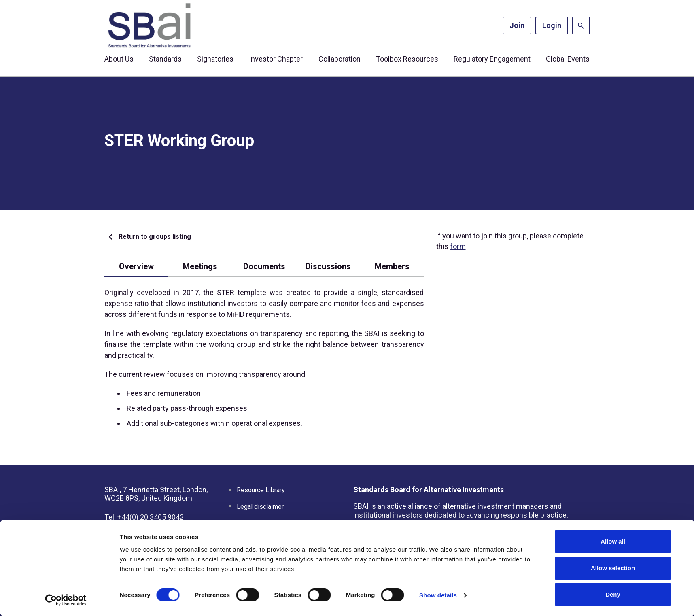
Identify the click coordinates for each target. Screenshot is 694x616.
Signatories (215, 59)
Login (552, 25)
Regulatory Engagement (492, 59)
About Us (119, 59)
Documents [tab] (264, 266)
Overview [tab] (136, 266)
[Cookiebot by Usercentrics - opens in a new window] (66, 600)
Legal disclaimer (260, 507)
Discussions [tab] (328, 266)
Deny (613, 594)
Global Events (568, 59)
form (458, 246)
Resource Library (261, 490)
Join (517, 25)
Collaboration (340, 59)
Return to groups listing (155, 237)
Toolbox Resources (407, 59)
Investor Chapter (276, 59)
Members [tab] (392, 266)
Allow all (613, 541)
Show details (438, 595)
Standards (165, 59)
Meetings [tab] (200, 266)
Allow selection (613, 568)
